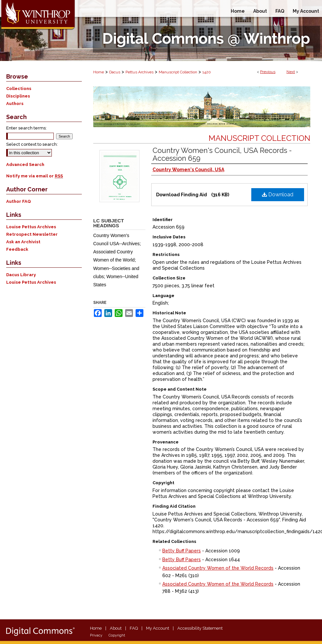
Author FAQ (19, 201)
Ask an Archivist (23, 242)
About (116, 628)
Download (278, 195)
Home (99, 72)
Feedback (17, 249)
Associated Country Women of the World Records (218, 568)
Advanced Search (25, 165)
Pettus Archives (139, 72)
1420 (207, 72)
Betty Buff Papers (182, 551)
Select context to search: (32, 144)
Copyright (117, 635)
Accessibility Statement (200, 628)
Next (291, 72)
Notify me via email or (35, 176)
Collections (19, 89)
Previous (268, 72)
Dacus (115, 72)
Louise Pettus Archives (31, 227)
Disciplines (18, 96)
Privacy (96, 635)
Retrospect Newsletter (32, 234)
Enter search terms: (26, 128)
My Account (158, 628)
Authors (15, 104)
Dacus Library (21, 275)
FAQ (134, 628)
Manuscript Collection (178, 72)
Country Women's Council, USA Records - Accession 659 (222, 154)
